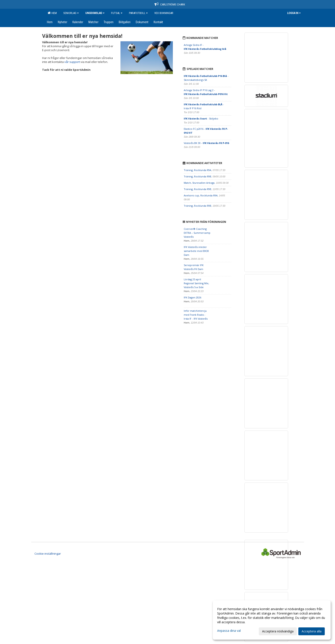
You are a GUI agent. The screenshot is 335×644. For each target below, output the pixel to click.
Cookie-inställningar (48, 554)
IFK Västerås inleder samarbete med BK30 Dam (196, 251)
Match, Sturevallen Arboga (199, 183)
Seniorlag (71, 13)
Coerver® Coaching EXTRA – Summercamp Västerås (197, 233)
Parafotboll (138, 13)
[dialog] (272, 620)
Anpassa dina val (229, 631)
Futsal (117, 13)
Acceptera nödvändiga (278, 631)
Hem (52, 13)
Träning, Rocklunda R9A (198, 170)
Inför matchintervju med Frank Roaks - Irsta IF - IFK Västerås (196, 315)
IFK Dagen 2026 (192, 297)
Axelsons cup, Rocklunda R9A (201, 195)
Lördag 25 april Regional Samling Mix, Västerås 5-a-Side (196, 283)
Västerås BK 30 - (206, 143)
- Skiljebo (201, 119)
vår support (72, 62)
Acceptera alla (312, 631)
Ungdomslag (95, 13)
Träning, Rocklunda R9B (198, 176)
